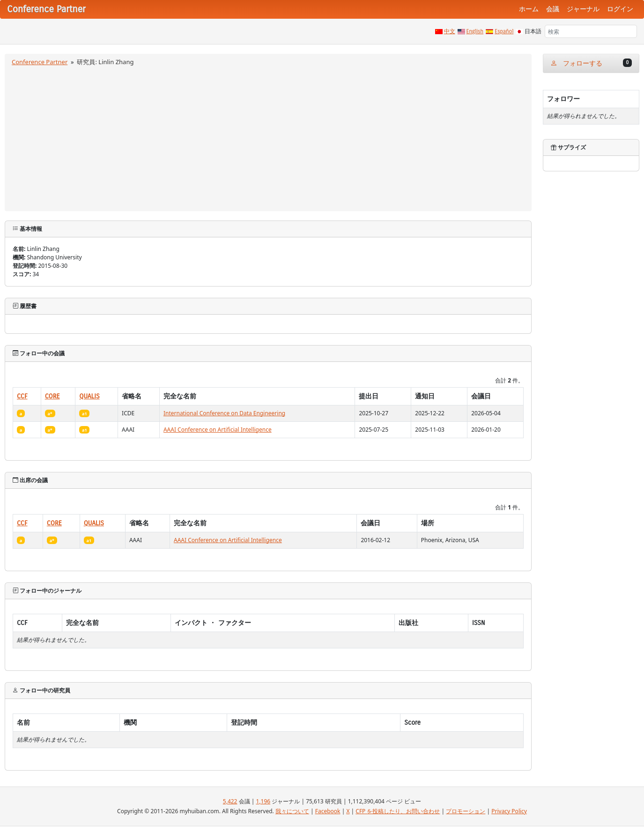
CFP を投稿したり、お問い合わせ (398, 811)
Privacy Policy (509, 811)
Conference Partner (40, 62)
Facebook (328, 811)
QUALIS (89, 396)
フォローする (591, 63)
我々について (292, 811)
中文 (450, 31)
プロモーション (466, 811)
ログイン (620, 9)
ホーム (529, 9)
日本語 (533, 31)
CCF (22, 396)
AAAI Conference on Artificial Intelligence (218, 430)
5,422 (230, 801)
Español (504, 31)
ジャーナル (583, 9)
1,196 (263, 801)
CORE (52, 396)
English (475, 31)
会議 (553, 9)
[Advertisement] (268, 137)
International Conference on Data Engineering (224, 413)
